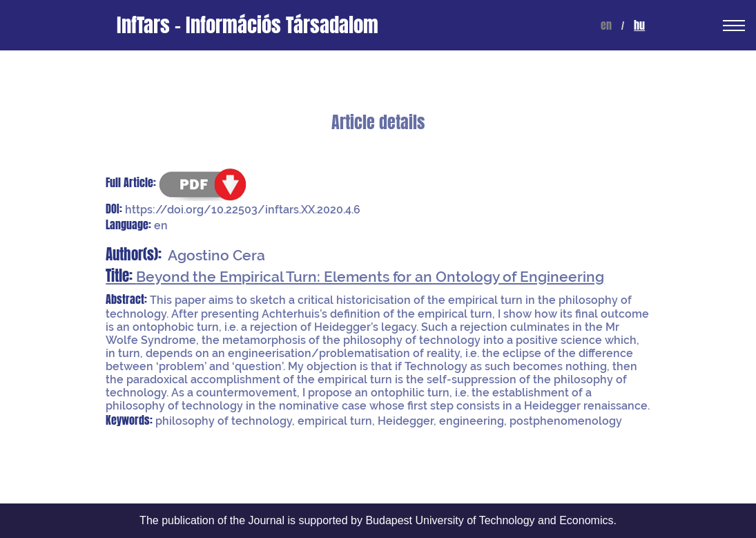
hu (639, 25)
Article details (378, 123)
